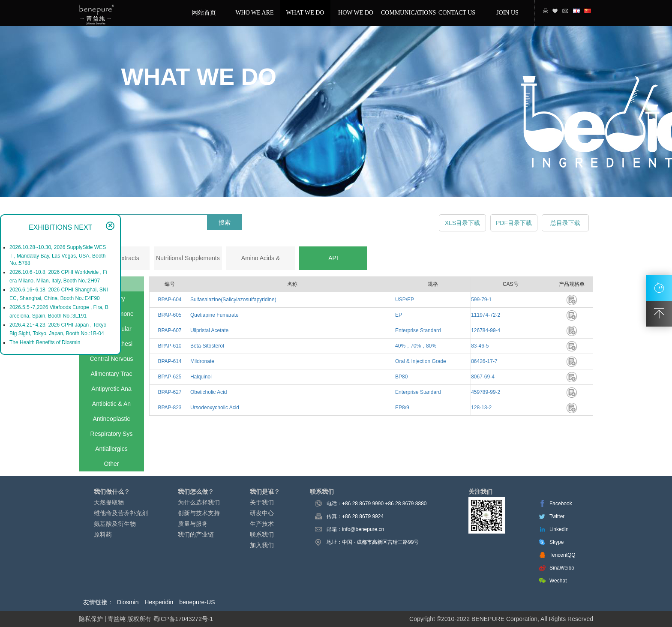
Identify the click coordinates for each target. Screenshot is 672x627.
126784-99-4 (486, 330)
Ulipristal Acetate (209, 330)
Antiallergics (111, 449)
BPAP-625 (169, 377)
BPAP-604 (169, 300)
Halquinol (201, 377)
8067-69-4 (483, 377)
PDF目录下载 (514, 223)
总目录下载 (565, 223)
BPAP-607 (169, 330)
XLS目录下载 (462, 223)
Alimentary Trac (111, 374)
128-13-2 (481, 408)
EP (399, 315)
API (333, 258)
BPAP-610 (169, 346)
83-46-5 (480, 346)
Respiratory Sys (112, 434)
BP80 (401, 377)
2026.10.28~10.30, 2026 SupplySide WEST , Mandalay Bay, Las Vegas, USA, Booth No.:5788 (58, 255)
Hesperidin (159, 602)
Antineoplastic (111, 419)
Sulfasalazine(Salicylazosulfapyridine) (233, 300)
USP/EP (405, 300)
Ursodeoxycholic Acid (215, 408)
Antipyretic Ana (111, 389)
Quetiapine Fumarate (214, 315)
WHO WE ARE (254, 13)
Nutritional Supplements (188, 258)
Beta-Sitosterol (207, 346)
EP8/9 (402, 408)
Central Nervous (111, 359)
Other (111, 464)
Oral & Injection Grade (421, 361)
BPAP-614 (169, 361)
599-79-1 (481, 300)
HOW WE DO (356, 13)
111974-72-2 (486, 315)
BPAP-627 (169, 392)
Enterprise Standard (418, 330)
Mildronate (202, 361)
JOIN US (507, 13)
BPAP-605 (169, 315)
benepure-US (197, 602)
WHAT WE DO (305, 13)
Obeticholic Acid (208, 392)
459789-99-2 (486, 392)
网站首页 (204, 13)
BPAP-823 (169, 408)
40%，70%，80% (416, 346)
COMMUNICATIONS (406, 13)
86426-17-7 (484, 361)
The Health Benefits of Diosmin (45, 342)
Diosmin (128, 602)
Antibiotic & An (111, 404)
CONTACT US (457, 13)
